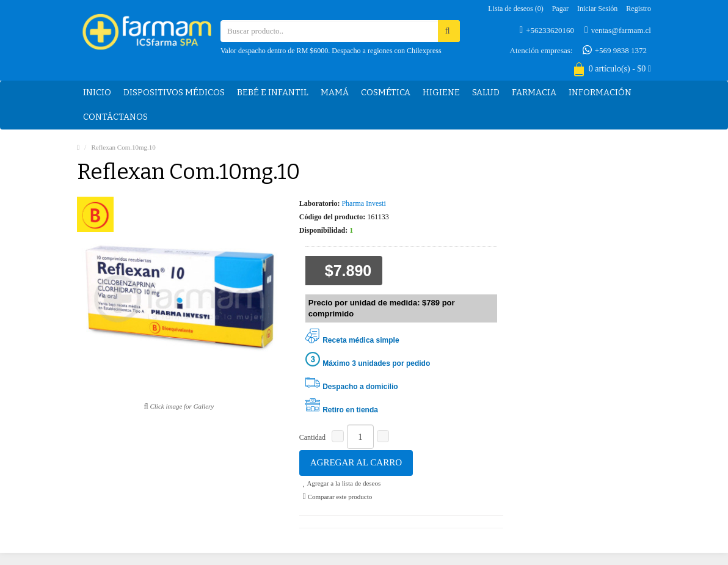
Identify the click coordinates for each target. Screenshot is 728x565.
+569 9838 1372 (615, 50)
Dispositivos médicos (174, 93)
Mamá (335, 93)
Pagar (560, 9)
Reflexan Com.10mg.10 (123, 147)
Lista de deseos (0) (515, 9)
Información (600, 93)
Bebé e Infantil (273, 93)
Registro (639, 9)
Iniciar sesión (597, 9)
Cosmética (386, 93)
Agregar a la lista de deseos (342, 483)
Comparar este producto (338, 497)
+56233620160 (547, 30)
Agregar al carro (356, 462)
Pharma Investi (363, 203)
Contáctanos (115, 117)
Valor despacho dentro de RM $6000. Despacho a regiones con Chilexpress (331, 51)
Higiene (441, 93)
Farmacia (534, 93)
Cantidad (312, 437)
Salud (486, 93)
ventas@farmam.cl (618, 30)
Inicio (97, 93)
